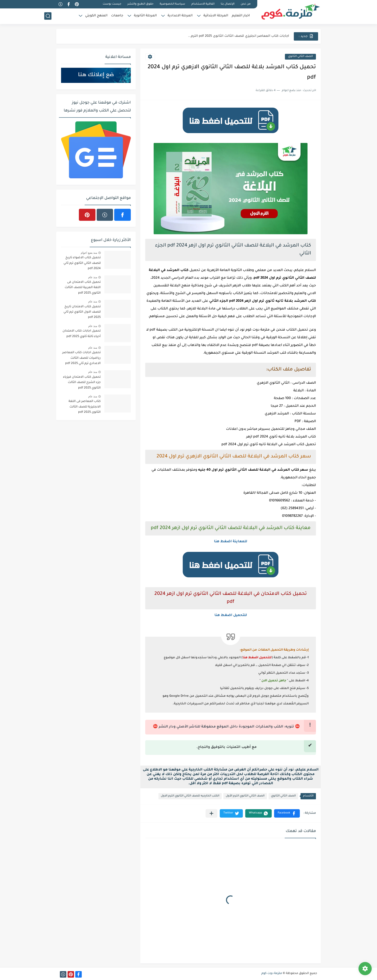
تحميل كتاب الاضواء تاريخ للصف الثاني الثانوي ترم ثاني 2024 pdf (82, 263)
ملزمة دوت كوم (272, 974)
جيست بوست (112, 4)
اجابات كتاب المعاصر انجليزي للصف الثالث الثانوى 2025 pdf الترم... (239, 36)
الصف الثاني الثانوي (300, 57)
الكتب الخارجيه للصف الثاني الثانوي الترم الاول (190, 796)
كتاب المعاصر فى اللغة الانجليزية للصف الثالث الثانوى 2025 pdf (85, 407)
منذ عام (93, 277)
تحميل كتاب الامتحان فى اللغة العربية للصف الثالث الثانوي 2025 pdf (83, 288)
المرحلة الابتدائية (216, 16)
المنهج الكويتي (96, 16)
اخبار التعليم (241, 16)
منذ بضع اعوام (89, 253)
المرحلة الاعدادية (180, 16)
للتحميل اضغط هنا (231, 616)
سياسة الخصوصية (172, 4)
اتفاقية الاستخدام (203, 4)
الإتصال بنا (228, 4)
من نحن (246, 4)
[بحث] (48, 16)
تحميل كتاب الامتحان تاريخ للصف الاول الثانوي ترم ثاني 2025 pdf (82, 312)
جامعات (117, 16)
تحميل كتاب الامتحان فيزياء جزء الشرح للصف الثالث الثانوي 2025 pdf (82, 383)
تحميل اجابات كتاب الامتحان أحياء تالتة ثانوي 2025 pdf (82, 334)
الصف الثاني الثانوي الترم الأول (245, 796)
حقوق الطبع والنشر (140, 4)
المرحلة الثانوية (145, 16)
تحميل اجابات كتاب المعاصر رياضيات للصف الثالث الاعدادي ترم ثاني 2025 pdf (82, 358)
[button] (287, 813)
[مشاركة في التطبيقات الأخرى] (211, 813)
